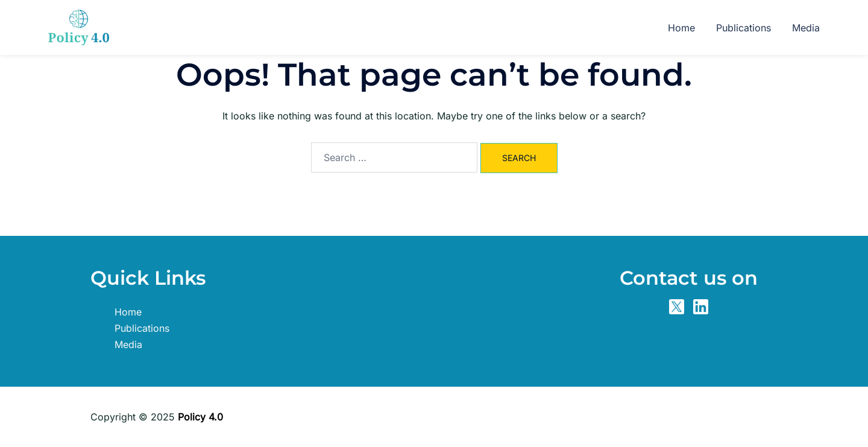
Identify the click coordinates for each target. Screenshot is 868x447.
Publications (744, 28)
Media (806, 28)
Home (681, 28)
